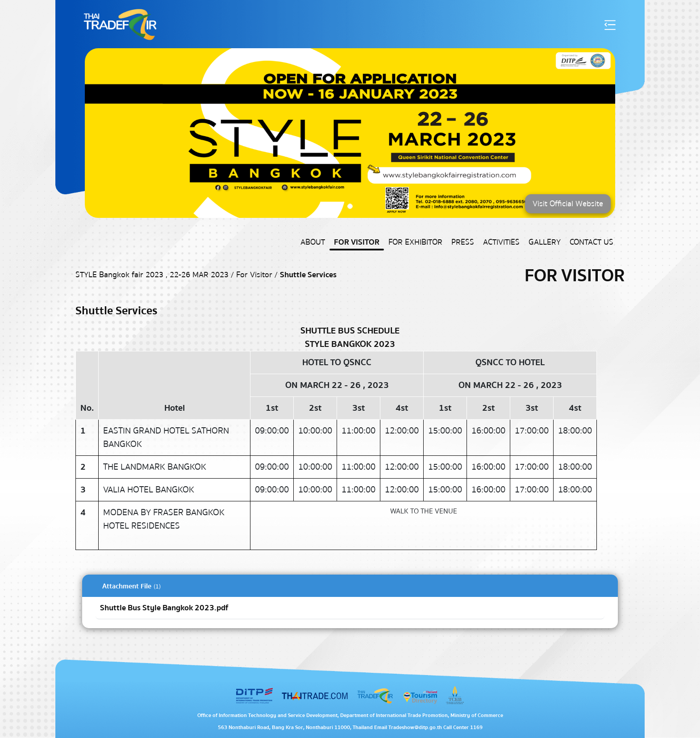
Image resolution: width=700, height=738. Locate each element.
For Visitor (357, 242)
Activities (501, 242)
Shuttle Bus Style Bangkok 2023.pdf (164, 608)
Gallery (545, 242)
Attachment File (127, 586)
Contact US (592, 242)
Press (463, 242)
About (313, 242)
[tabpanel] (350, 601)
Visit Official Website (568, 204)
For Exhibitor (415, 242)
